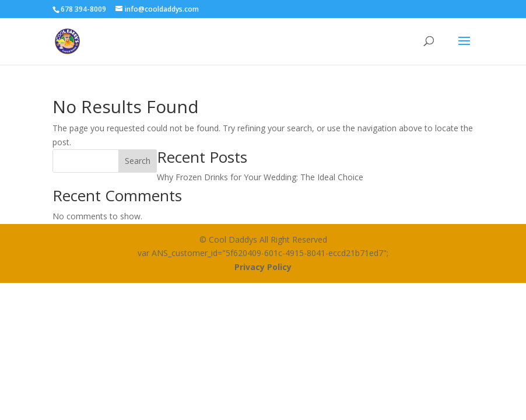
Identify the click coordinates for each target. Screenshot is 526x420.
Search (138, 161)
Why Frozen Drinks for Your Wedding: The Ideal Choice (260, 177)
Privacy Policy (263, 267)
